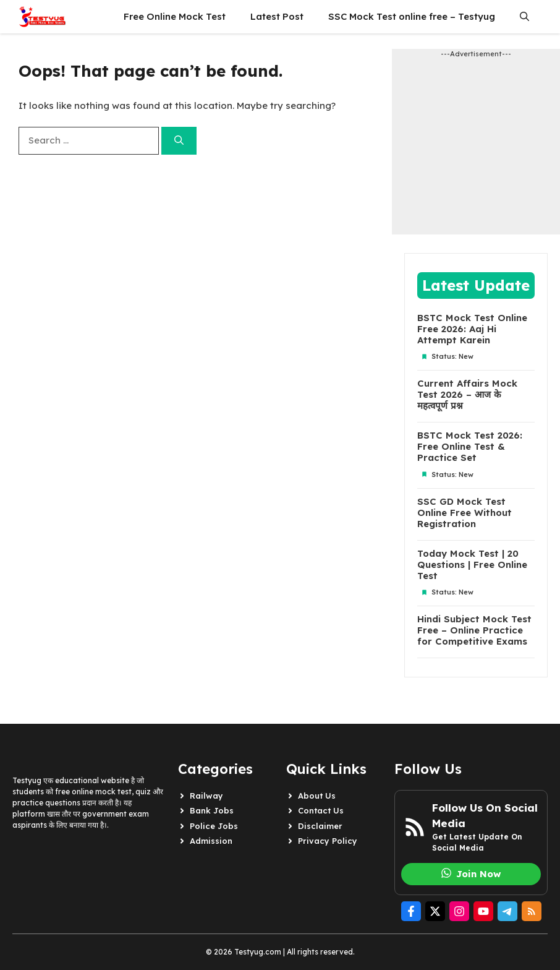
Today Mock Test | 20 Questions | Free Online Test (472, 565)
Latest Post (277, 16)
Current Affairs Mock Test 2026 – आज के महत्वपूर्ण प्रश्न (467, 395)
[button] (524, 17)
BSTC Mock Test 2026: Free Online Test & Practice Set (470, 447)
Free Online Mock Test (175, 16)
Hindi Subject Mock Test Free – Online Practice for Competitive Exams (474, 630)
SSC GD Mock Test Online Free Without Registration (465, 513)
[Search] (179, 141)
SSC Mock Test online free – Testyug (412, 16)
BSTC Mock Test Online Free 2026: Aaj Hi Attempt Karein (472, 329)
